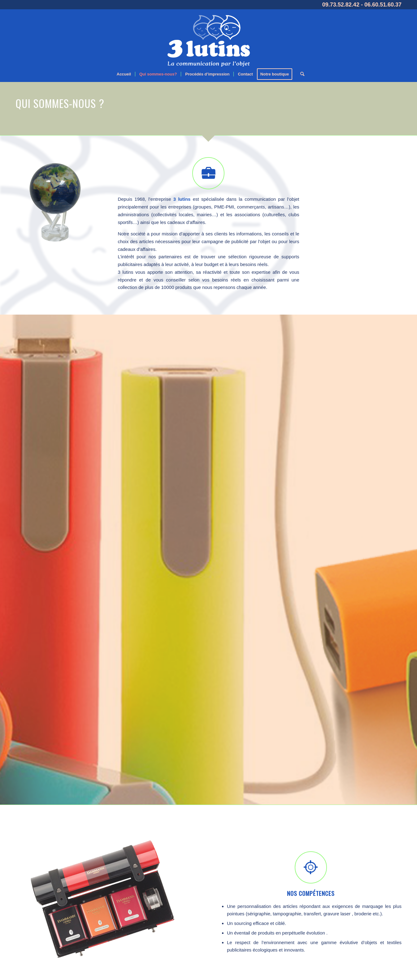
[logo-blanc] (208, 38)
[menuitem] (124, 74)
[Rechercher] (300, 74)
